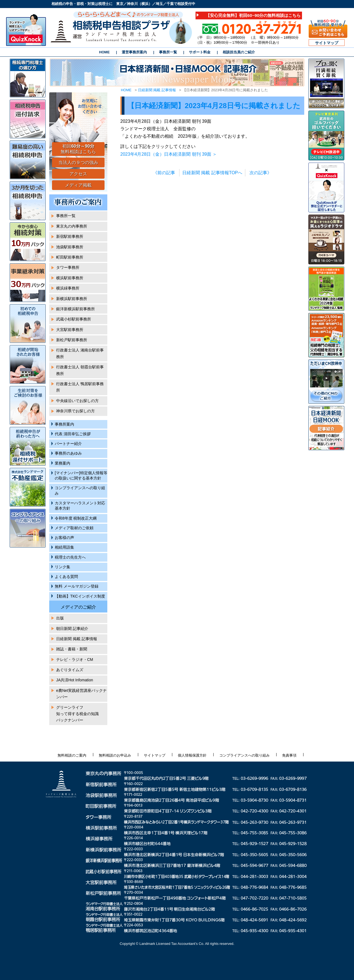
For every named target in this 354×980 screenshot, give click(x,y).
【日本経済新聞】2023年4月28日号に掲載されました (214, 106)
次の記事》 (261, 173)
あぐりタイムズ (70, 670)
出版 (60, 618)
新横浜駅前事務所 (72, 299)
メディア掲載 (78, 185)
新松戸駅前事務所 (72, 340)
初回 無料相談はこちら (78, 149)
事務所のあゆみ (68, 453)
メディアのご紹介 (78, 607)
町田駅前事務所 (70, 257)
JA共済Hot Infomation (75, 680)
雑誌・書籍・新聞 (72, 649)
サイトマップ (327, 43)
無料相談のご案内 (72, 755)
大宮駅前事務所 (70, 330)
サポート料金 (200, 52)
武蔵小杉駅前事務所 (74, 319)
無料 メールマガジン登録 (77, 586)
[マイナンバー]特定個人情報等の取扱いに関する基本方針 (81, 476)
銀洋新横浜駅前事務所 (76, 309)
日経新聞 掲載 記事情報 (157, 90)
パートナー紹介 (68, 444)
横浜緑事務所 (68, 288)
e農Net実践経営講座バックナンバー (81, 694)
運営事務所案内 (134, 52)
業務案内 (63, 463)
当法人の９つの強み (78, 162)
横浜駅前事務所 (70, 278)
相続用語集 (64, 547)
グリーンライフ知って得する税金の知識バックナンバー (77, 714)
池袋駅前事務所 (70, 247)
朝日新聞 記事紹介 (72, 629)
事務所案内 (64, 424)
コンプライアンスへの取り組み (80, 491)
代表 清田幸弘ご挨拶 (73, 434)
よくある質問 (66, 577)
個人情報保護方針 (192, 755)
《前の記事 (164, 173)
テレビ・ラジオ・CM (75, 660)
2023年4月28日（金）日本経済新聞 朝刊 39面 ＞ (169, 154)
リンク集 (63, 567)
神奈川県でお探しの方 (76, 411)
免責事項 (289, 755)
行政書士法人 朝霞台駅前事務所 (80, 370)
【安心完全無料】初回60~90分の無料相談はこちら (253, 15)
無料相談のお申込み (115, 755)
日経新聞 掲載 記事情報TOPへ (212, 173)
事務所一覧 (168, 52)
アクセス (78, 174)
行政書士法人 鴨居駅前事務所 (80, 387)
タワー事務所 (68, 268)
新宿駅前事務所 (70, 237)
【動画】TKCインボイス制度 (80, 596)
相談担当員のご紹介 (239, 52)
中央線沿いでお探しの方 (77, 401)
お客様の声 (64, 538)
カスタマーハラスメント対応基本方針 (80, 506)
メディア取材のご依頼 (74, 528)
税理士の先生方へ (70, 557)
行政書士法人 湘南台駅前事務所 (80, 353)
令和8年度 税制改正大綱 (76, 518)
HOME (104, 52)
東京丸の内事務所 (72, 226)
